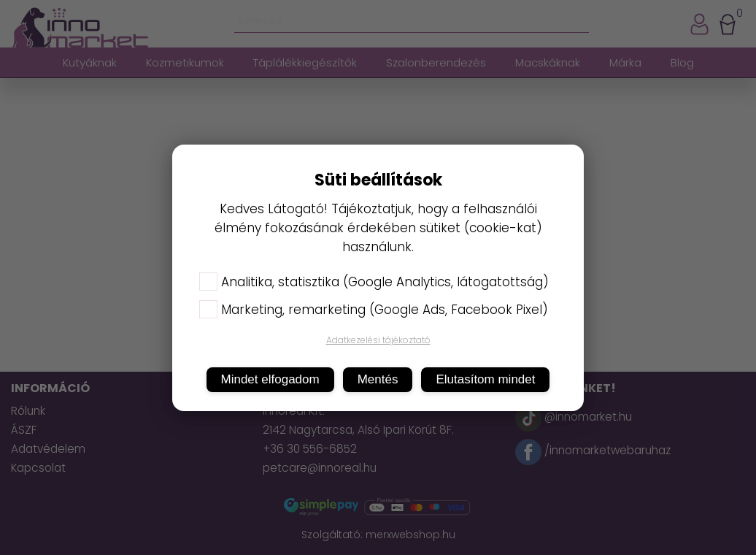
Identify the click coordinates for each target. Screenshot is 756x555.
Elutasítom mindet (485, 379)
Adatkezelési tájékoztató (378, 340)
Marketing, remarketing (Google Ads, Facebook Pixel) (374, 310)
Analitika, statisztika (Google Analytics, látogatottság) (374, 282)
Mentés (378, 379)
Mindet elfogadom (270, 379)
